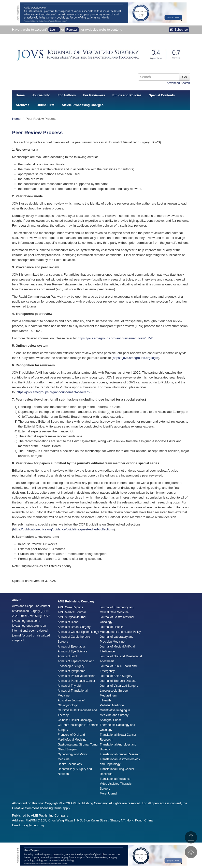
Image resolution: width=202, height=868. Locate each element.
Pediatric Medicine (112, 705)
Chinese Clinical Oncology (75, 720)
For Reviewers (94, 95)
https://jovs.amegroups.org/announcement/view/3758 (54, 392)
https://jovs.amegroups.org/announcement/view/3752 (115, 338)
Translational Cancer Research (120, 754)
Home (20, 95)
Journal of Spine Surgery (116, 676)
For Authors (67, 95)
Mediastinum (108, 696)
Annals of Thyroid (69, 686)
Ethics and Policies (127, 95)
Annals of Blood (68, 622)
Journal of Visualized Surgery (119, 686)
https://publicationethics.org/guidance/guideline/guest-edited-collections (63, 529)
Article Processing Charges (83, 105)
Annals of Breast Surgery (74, 627)
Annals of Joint (67, 656)
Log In (54, 30)
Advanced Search (178, 83)
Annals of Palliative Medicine (77, 676)
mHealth (105, 700)
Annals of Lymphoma (72, 671)
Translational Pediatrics (115, 779)
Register (72, 30)
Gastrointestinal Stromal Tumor (78, 745)
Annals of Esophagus (72, 647)
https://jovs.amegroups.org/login (135, 358)
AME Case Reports (70, 607)
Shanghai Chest (110, 720)
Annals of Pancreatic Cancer (76, 681)
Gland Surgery (67, 749)
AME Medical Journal (72, 612)
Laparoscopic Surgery (114, 691)
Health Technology (70, 764)
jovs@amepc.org (33, 825)
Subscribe (179, 30)
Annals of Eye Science (72, 651)
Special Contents (162, 95)
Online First (45, 105)
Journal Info (41, 95)
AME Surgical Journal (72, 617)
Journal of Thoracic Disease (118, 681)
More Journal (108, 794)
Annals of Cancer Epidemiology (78, 632)
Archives (22, 105)
